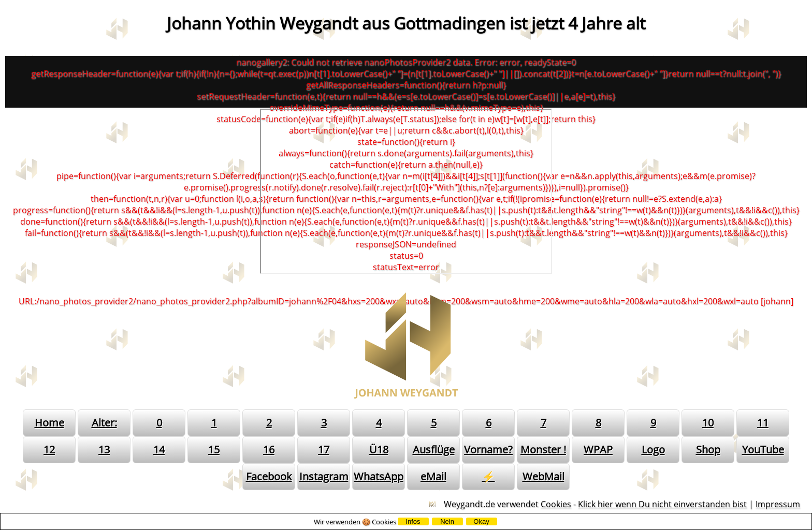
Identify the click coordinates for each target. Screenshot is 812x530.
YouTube (763, 450)
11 (763, 423)
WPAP (598, 450)
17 (324, 450)
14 (159, 450)
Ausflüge (434, 450)
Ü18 (379, 450)
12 (49, 450)
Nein (447, 521)
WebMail (543, 476)
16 (269, 450)
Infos (413, 521)
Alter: (104, 423)
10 (708, 423)
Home (49, 423)
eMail (433, 476)
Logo (653, 450)
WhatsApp (379, 476)
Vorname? (488, 450)
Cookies (556, 504)
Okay (481, 521)
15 (214, 450)
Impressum (778, 504)
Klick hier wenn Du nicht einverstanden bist (662, 504)
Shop (708, 450)
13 (104, 450)
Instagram (324, 476)
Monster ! (543, 450)
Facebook (269, 476)
